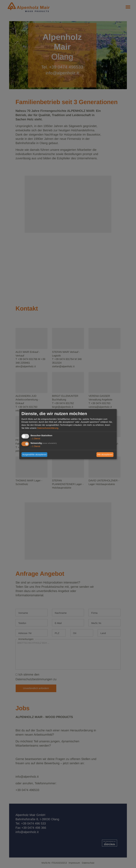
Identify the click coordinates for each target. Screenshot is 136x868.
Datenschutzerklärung (48, 428)
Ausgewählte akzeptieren (34, 454)
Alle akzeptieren (105, 454)
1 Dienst (35, 439)
